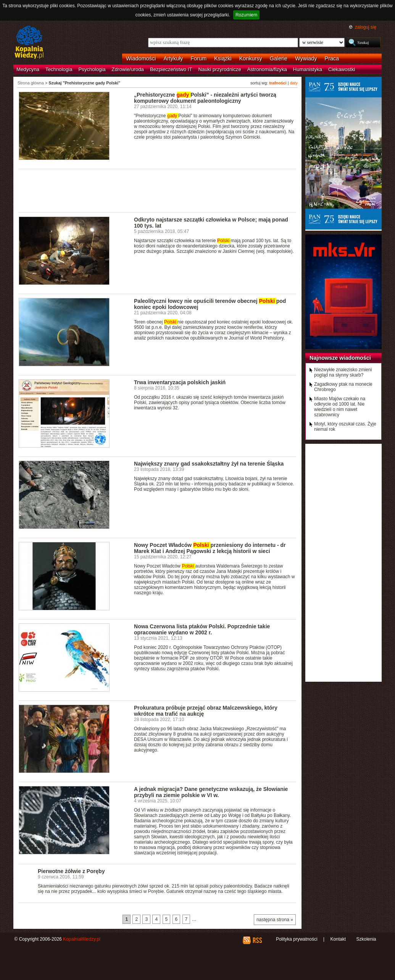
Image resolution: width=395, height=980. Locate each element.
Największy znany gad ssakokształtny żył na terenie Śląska (209, 464)
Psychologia (92, 69)
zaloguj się (366, 27)
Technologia (59, 69)
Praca (332, 58)
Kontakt (338, 939)
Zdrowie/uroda (128, 69)
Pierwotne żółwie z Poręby (71, 871)
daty (294, 83)
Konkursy (251, 58)
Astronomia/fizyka (267, 69)
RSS (257, 940)
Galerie (279, 58)
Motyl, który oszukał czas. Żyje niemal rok (345, 427)
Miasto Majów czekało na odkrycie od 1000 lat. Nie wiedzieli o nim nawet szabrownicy (340, 407)
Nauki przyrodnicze (220, 69)
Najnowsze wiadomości (340, 358)
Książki (223, 58)
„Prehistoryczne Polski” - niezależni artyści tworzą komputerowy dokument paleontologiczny (205, 98)
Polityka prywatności (297, 939)
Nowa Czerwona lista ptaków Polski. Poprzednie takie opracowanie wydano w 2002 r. (202, 629)
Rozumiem (246, 15)
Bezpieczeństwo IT (171, 69)
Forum (199, 58)
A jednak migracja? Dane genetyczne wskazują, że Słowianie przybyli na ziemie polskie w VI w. (211, 792)
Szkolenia (366, 939)
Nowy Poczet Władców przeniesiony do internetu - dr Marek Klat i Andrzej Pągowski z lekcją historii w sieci (210, 548)
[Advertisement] (158, 190)
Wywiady (306, 58)
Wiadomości (141, 58)
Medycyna (28, 69)
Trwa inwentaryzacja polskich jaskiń (180, 382)
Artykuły (173, 58)
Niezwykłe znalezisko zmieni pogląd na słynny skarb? (343, 372)
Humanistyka (308, 69)
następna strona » (275, 920)
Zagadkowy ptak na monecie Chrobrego (343, 387)
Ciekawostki (342, 69)
